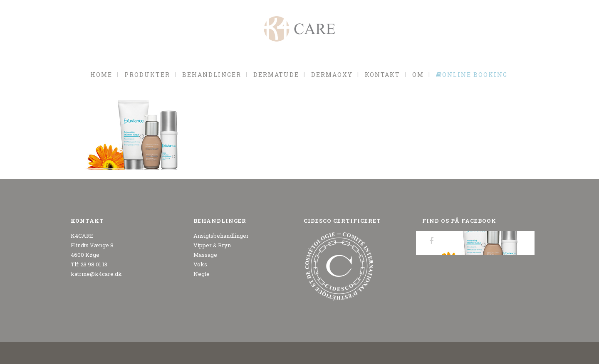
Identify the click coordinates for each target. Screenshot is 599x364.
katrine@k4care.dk (96, 274)
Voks (200, 264)
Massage (205, 255)
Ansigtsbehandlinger (221, 236)
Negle (202, 274)
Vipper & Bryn (212, 245)
